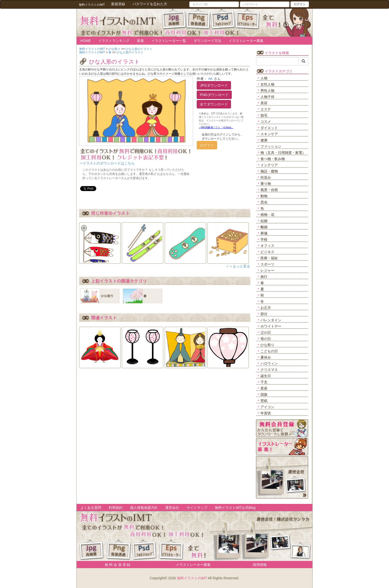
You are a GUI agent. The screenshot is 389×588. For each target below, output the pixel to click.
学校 (264, 239)
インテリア (269, 165)
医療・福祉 (269, 258)
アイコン (267, 407)
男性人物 (267, 91)
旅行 (264, 277)
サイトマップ (197, 508)
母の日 (266, 339)
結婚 (264, 221)
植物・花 (267, 215)
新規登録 (118, 4)
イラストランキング (114, 41)
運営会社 (172, 508)
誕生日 (266, 376)
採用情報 (260, 565)
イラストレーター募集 (246, 41)
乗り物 (266, 184)
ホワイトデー (271, 326)
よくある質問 (91, 508)
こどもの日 (269, 351)
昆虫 (264, 202)
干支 (264, 382)
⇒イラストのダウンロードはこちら (107, 163)
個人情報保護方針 (144, 508)
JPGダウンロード (214, 85)
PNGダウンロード (214, 95)
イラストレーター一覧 (169, 41)
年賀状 (266, 413)
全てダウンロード (214, 104)
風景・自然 (269, 190)
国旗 (264, 394)
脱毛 (264, 115)
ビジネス (267, 252)
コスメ (266, 122)
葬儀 (264, 233)
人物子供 (267, 97)
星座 (264, 388)
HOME (86, 41)
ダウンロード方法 (207, 41)
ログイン (300, 4)
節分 (264, 314)
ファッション (271, 146)
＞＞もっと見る (238, 266)
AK (211, 79)
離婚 (264, 227)
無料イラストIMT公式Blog (235, 508)
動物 (264, 196)
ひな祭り (267, 345)
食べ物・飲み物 (273, 159)
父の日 (266, 332)
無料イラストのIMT (192, 578)
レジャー (267, 270)
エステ (266, 109)
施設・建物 (269, 171)
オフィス (267, 246)
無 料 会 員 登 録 (116, 565)
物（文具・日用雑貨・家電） (283, 153)
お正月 (266, 308)
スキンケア (269, 134)
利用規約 (116, 508)
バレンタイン (271, 320)
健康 (264, 140)
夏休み (266, 357)
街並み (266, 177)
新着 (140, 41)
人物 (264, 78)
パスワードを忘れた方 (150, 4)
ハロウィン (269, 363)
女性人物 (267, 84)
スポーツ (267, 264)
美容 (264, 103)
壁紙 (264, 401)
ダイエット (269, 128)
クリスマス (269, 370)
